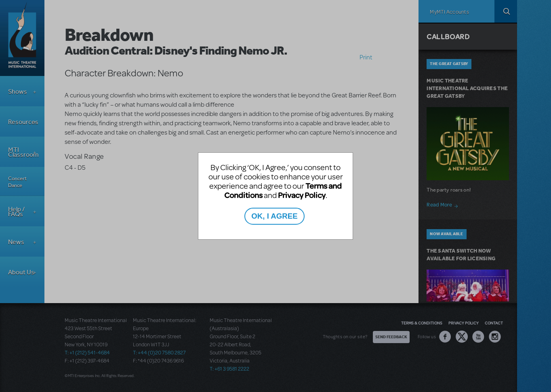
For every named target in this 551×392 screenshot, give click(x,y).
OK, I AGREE (274, 216)
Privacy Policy (302, 195)
